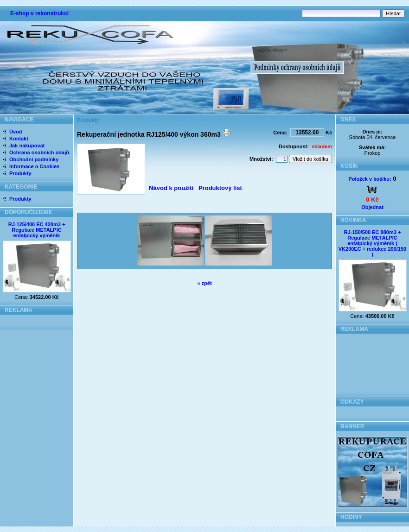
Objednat (372, 207)
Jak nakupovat (27, 146)
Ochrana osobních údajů (39, 152)
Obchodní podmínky (34, 159)
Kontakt (19, 139)
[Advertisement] (373, 363)
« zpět (204, 283)
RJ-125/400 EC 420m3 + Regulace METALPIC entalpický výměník (37, 230)
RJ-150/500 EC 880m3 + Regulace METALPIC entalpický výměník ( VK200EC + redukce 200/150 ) (372, 243)
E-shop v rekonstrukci (39, 13)
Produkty (20, 173)
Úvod (16, 132)
